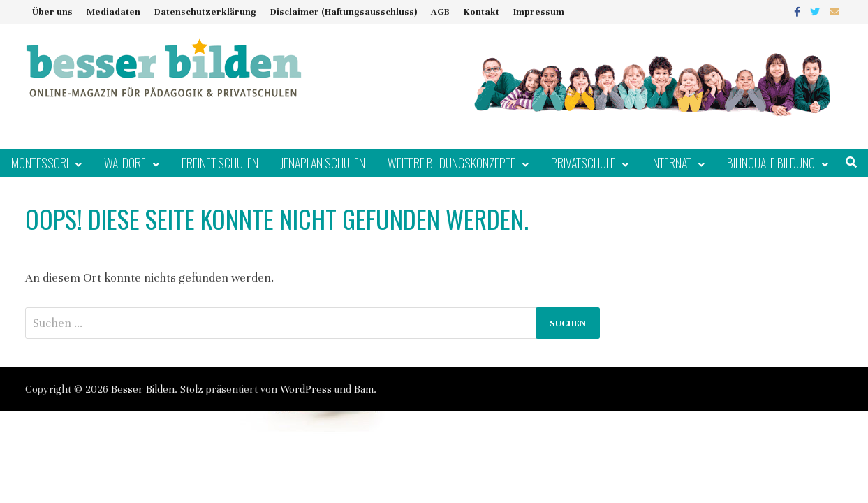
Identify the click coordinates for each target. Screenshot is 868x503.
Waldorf (125, 163)
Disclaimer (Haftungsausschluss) (344, 12)
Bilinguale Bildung (771, 163)
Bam (364, 389)
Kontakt (481, 12)
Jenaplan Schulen (323, 163)
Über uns (52, 12)
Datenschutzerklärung (205, 12)
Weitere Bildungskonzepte (451, 163)
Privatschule (583, 163)
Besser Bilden (143, 389)
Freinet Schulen (220, 163)
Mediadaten (113, 12)
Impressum (539, 12)
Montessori (40, 163)
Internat (671, 163)
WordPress (306, 389)
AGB (440, 12)
